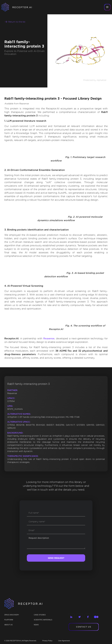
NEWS (36, 625)
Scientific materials (43, 620)
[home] (20, 7)
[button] (107, 7)
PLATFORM (9, 620)
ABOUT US (8, 625)
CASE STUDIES (40, 615)
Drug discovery (12, 615)
